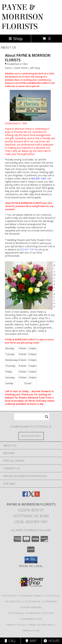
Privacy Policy (16, 625)
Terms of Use (31, 631)
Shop (16, 38)
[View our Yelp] (37, 496)
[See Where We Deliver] (31, 436)
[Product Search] (32, 417)
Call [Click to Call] (10, 641)
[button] (31, 560)
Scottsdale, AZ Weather (24, 613)
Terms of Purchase (41, 625)
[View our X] (31, 496)
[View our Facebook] (25, 496)
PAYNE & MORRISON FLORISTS (22, 17)
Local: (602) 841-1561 (31, 522)
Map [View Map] (31, 641)
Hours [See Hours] (52, 641)
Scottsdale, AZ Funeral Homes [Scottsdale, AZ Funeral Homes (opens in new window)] (21, 596)
